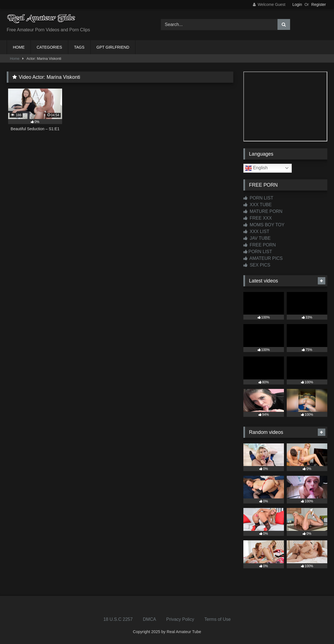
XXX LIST (256, 231)
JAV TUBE (257, 238)
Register (319, 4)
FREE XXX (258, 218)
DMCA (150, 619)
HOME (19, 47)
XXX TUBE (257, 205)
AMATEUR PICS (263, 258)
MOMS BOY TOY (264, 225)
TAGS (79, 47)
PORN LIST (258, 198)
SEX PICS (257, 265)
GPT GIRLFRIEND (113, 47)
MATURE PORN (263, 211)
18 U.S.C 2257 (118, 619)
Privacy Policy (180, 619)
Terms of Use (217, 619)
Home (15, 59)
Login (297, 4)
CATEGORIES (49, 47)
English (256, 168)
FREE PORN (260, 245)
